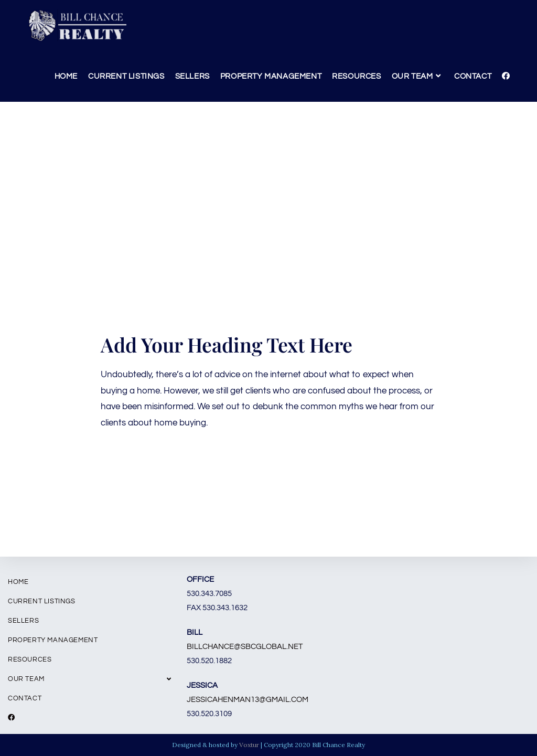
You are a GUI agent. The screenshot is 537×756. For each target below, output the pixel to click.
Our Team (89, 679)
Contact (25, 698)
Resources (30, 659)
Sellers (23, 621)
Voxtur (249, 745)
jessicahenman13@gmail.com (248, 700)
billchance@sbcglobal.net (245, 647)
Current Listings (42, 601)
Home (18, 582)
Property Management (53, 640)
